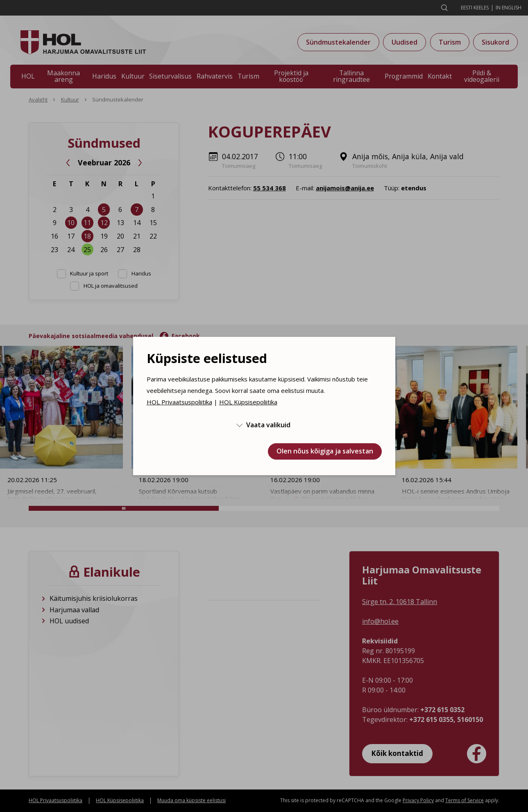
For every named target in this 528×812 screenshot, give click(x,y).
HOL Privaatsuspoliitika (179, 402)
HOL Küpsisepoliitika (248, 402)
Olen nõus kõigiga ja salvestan (325, 451)
